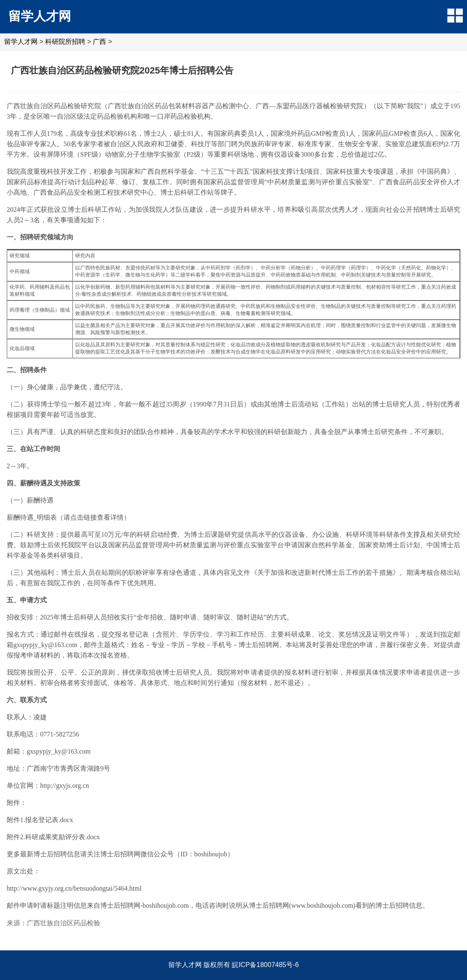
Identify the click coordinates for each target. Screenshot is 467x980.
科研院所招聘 (65, 42)
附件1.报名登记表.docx (40, 820)
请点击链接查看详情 (94, 517)
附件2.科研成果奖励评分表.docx (53, 837)
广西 (99, 42)
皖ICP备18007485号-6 (265, 965)
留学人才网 (40, 16)
